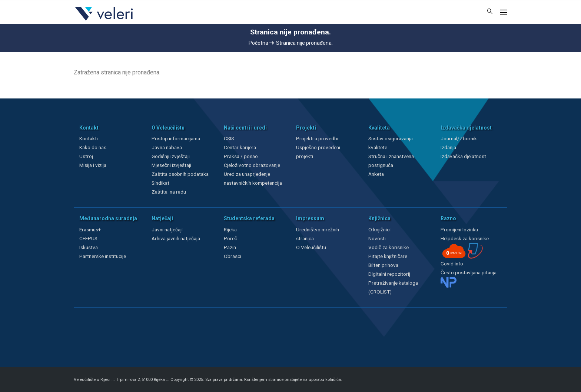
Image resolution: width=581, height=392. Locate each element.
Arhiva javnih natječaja (176, 238)
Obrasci (233, 256)
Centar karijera (240, 147)
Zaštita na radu (169, 192)
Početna (261, 43)
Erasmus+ (90, 229)
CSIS (229, 138)
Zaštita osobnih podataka (180, 174)
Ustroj (86, 156)
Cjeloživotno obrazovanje (252, 165)
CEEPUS (88, 238)
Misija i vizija (93, 165)
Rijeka (230, 229)
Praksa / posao (241, 156)
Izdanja (448, 147)
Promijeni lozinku (459, 229)
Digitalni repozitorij (389, 274)
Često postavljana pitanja (469, 272)
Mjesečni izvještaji (171, 165)
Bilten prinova (383, 265)
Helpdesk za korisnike (465, 238)
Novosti (377, 238)
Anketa (376, 174)
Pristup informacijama (176, 138)
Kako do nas (93, 147)
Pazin (230, 247)
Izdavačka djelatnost (463, 156)
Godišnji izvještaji (171, 156)
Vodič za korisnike (389, 247)
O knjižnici (379, 229)
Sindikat (160, 183)
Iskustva (89, 247)
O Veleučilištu (311, 247)
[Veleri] (104, 20)
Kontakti (89, 138)
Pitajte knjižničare (388, 256)
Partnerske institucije (103, 256)
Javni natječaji (167, 229)
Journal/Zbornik (459, 138)
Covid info (452, 264)
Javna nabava (167, 147)
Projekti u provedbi (317, 138)
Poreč (230, 238)
